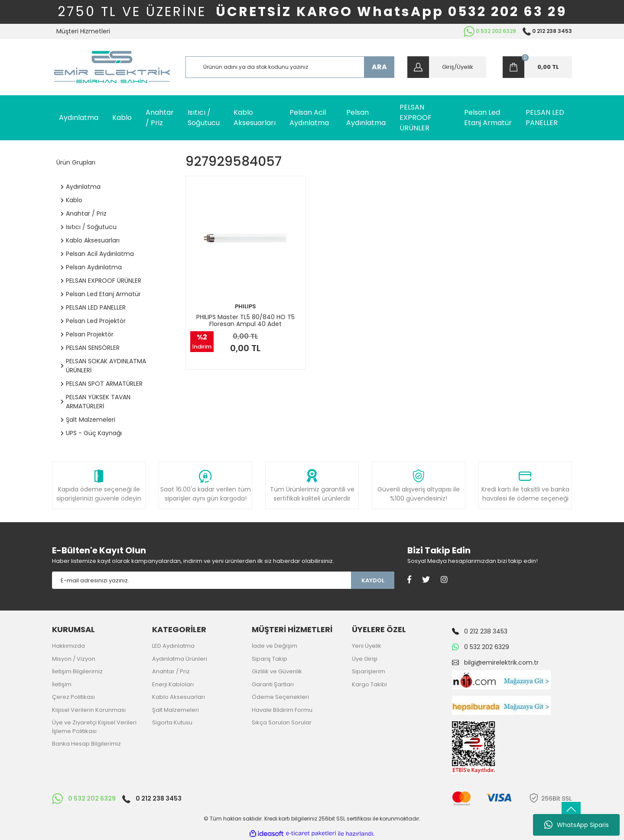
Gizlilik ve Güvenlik (277, 671)
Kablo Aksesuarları (179, 697)
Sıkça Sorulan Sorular (282, 722)
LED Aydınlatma (173, 646)
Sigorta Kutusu (172, 722)
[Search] (290, 67)
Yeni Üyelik (367, 646)
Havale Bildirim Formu (282, 710)
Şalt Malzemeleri (175, 710)
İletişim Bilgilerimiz (77, 671)
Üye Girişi (365, 659)
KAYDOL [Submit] (373, 580)
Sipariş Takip (270, 659)
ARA (379, 67)
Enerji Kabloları (173, 684)
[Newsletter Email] (201, 580)
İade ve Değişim (275, 646)
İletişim (62, 684)
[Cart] (537, 67)
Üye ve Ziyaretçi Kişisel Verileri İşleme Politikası (94, 727)
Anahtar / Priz (171, 671)
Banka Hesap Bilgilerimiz (86, 744)
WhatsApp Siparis (577, 825)
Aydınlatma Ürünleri (180, 659)
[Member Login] (447, 67)
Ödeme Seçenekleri (280, 697)
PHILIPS (245, 306)
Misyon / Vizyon (74, 659)
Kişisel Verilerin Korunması (89, 710)
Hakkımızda (68, 646)
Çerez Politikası (73, 697)
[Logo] (112, 67)
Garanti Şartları (273, 684)
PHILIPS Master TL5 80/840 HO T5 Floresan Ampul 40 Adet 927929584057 (245, 320)
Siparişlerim (369, 671)
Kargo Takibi (369, 684)
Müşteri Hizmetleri (83, 31)
